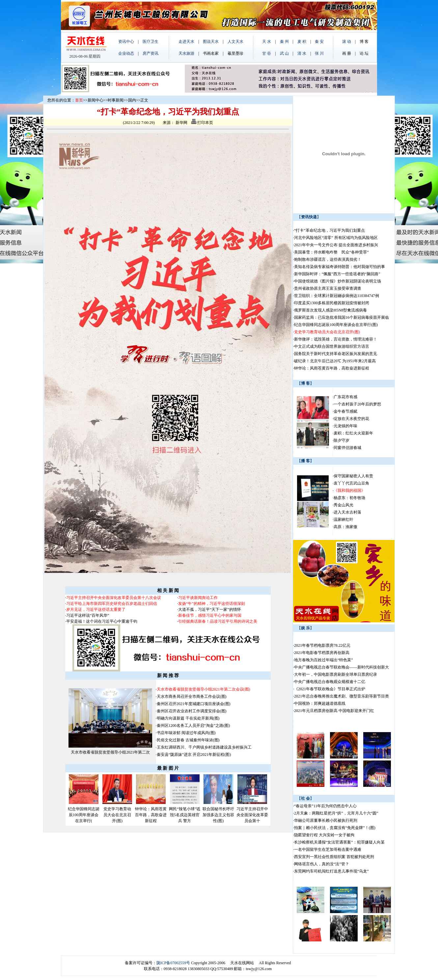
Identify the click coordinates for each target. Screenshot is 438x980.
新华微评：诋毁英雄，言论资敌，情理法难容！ (336, 339)
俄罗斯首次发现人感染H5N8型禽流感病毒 (330, 310)
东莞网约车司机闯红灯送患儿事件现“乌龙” (331, 871)
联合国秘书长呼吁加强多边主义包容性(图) (218, 815)
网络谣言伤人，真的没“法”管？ (322, 864)
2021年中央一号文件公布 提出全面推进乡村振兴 (336, 245)
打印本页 (202, 123)
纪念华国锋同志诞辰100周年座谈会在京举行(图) (336, 325)
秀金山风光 (343, 505)
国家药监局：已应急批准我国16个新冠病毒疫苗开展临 (342, 317)
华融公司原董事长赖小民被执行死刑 (326, 820)
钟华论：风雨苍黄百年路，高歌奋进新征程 (151, 815)
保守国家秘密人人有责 (353, 476)
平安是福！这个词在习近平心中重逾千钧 (102, 621)
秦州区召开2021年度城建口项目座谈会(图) (194, 704)
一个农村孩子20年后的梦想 (357, 404)
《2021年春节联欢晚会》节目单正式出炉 (330, 689)
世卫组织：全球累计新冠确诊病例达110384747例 (337, 296)
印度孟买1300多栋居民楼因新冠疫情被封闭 (332, 303)
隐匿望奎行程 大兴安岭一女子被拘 (324, 835)
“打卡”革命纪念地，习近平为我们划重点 (329, 230)
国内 (132, 100)
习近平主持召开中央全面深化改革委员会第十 (252, 815)
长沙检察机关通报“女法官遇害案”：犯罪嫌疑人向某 (339, 842)
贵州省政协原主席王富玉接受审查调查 (328, 288)
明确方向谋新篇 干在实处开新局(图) (188, 718)
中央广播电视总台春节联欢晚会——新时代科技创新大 (342, 667)
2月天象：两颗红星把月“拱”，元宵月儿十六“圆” (336, 813)
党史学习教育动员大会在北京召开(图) (117, 815)
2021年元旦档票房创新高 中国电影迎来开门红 (334, 711)
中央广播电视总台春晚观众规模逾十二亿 (330, 682)
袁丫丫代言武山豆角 (351, 483)
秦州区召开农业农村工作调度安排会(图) (192, 711)
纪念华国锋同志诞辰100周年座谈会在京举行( (84, 815)
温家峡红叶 (343, 520)
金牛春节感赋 (345, 411)
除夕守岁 (342, 440)
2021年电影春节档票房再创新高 (322, 653)
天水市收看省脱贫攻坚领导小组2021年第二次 (110, 752)
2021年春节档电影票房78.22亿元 (322, 645)
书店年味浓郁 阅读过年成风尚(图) (186, 733)
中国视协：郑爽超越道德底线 (320, 703)
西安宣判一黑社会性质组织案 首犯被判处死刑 (334, 857)
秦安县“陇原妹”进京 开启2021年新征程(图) (194, 755)
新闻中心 (96, 100)
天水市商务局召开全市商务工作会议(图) (192, 697)
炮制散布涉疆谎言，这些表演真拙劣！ (328, 259)
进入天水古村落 (347, 512)
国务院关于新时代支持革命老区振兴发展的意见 (336, 354)
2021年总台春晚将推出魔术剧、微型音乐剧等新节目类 (342, 696)
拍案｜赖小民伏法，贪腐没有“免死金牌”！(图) (335, 828)
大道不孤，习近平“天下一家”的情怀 (210, 609)
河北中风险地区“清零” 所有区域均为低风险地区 (336, 238)
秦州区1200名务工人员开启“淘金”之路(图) (193, 726)
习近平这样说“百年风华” (88, 615)
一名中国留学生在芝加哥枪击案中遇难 (328, 849)
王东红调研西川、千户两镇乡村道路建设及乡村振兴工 (204, 747)
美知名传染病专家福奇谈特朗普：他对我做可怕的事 (340, 267)
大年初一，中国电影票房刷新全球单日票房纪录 (336, 674)
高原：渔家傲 (345, 527)
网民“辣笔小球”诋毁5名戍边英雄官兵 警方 (185, 815)
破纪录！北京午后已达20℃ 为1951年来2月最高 (335, 361)
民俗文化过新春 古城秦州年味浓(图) (188, 740)
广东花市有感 (345, 397)
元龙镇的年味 (345, 426)
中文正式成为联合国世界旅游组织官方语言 (332, 346)
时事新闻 (116, 100)
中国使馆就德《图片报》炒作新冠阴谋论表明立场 (338, 281)
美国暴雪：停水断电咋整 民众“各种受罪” (331, 252)
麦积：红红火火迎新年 (353, 433)
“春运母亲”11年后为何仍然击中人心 (325, 806)
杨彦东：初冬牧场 (349, 498)
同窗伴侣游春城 (347, 448)
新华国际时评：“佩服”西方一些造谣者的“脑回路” (337, 274)
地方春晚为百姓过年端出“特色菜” (324, 660)
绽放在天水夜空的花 (351, 419)
